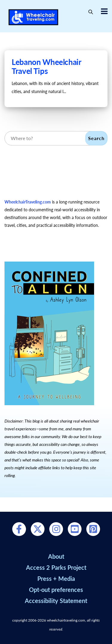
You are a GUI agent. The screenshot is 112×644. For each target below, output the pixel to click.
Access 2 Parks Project (56, 567)
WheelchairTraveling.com (28, 202)
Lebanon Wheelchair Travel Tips (46, 66)
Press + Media (56, 578)
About (56, 556)
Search (96, 138)
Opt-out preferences (56, 590)
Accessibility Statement (56, 601)
